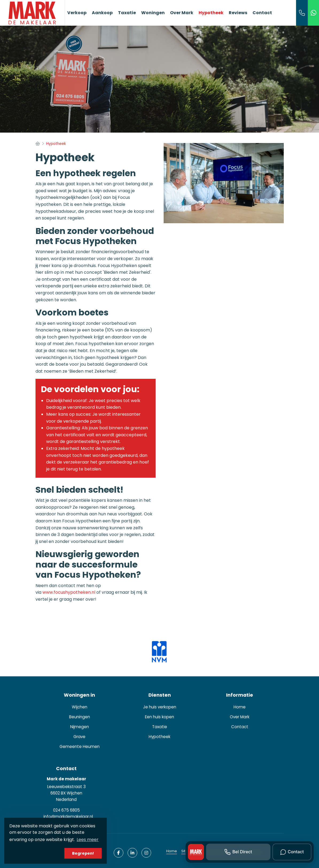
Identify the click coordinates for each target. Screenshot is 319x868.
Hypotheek (211, 13)
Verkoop (77, 13)
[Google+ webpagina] (146, 853)
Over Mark (182, 13)
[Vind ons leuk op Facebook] (119, 853)
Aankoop (102, 13)
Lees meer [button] (88, 840)
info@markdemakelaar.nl (68, 817)
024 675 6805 (66, 810)
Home (172, 851)
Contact (262, 13)
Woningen (153, 13)
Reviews (238, 13)
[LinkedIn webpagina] (132, 853)
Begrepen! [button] (83, 853)
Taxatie (127, 13)
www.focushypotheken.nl (69, 592)
